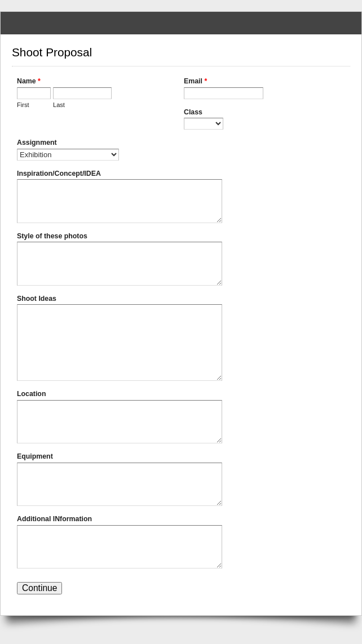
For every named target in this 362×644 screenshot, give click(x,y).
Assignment (37, 143)
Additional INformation (54, 519)
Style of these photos (52, 236)
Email (195, 82)
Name (29, 82)
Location (31, 394)
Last (59, 105)
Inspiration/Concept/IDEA (59, 174)
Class (193, 112)
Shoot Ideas (37, 299)
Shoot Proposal (181, 23)
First (23, 105)
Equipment (35, 456)
